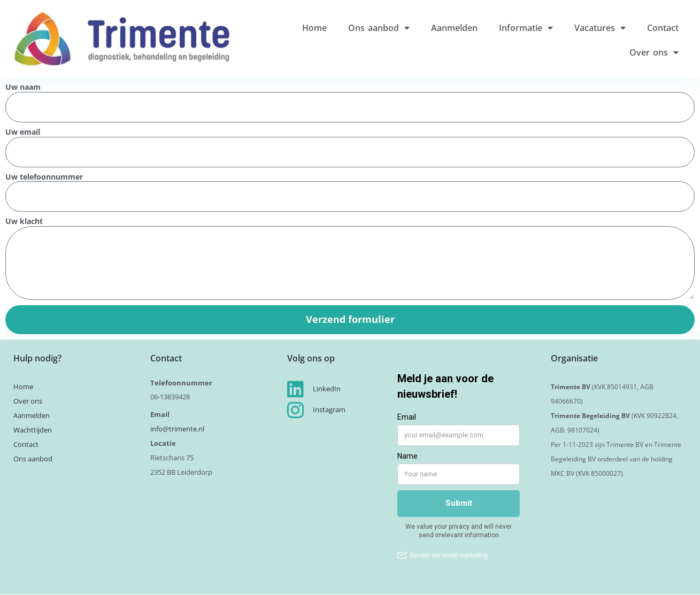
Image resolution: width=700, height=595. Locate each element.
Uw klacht (24, 222)
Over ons (654, 52)
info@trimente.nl (178, 429)
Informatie (526, 28)
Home (314, 28)
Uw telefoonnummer (44, 177)
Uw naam (23, 87)
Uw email (23, 132)
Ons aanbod (379, 28)
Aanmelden (454, 28)
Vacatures (600, 28)
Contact (663, 28)
